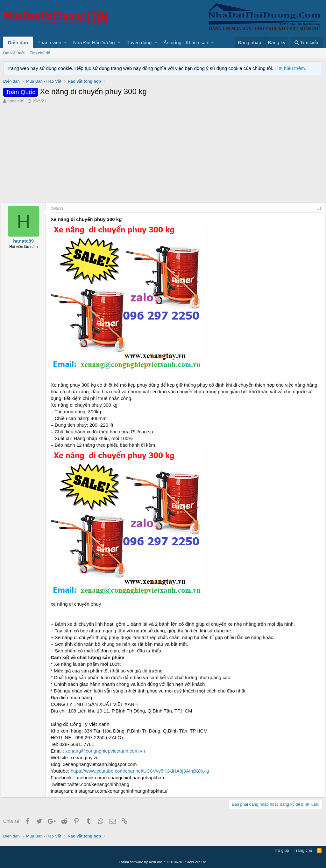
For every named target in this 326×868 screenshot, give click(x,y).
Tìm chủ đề (40, 53)
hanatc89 (16, 101)
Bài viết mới (14, 53)
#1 (317, 209)
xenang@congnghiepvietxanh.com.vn (107, 751)
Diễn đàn (18, 42)
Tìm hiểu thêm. (290, 68)
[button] (65, 42)
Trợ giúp (282, 850)
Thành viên (49, 42)
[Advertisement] (163, 152)
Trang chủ (303, 850)
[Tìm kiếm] (307, 42)
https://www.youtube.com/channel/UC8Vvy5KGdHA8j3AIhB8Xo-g (142, 771)
